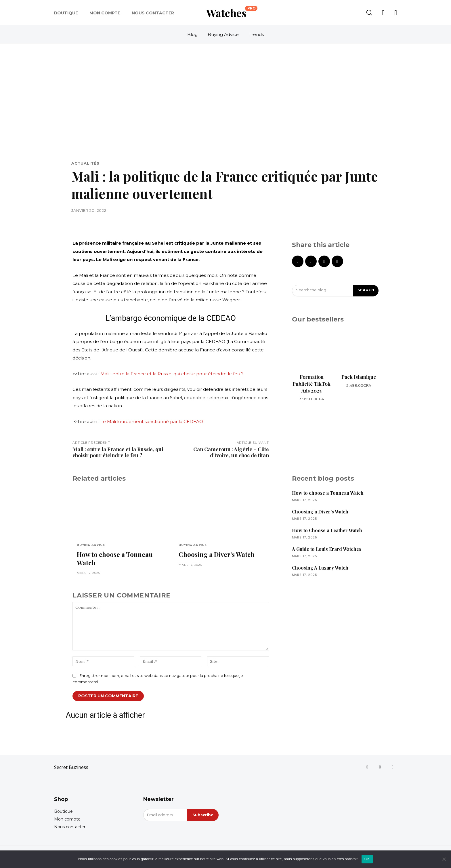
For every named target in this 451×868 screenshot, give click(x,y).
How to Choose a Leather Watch (327, 530)
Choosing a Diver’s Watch (217, 554)
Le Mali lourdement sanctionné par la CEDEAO (152, 421)
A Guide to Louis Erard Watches (327, 549)
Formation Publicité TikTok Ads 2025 (312, 384)
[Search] (366, 291)
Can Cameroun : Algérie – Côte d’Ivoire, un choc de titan (231, 452)
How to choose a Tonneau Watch (115, 558)
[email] (165, 815)
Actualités (85, 163)
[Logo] (232, 13)
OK (367, 859)
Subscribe (203, 815)
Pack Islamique (359, 377)
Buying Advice (91, 545)
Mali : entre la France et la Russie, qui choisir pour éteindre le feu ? (172, 374)
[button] (369, 12)
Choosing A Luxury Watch (320, 568)
